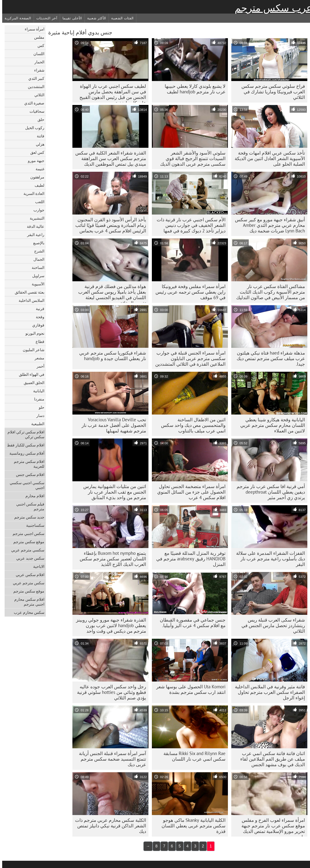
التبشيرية (35, 218)
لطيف (37, 185)
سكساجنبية (33, 525)
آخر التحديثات (45, 18)
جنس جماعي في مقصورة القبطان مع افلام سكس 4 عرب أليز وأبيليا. (190, 623)
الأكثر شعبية (94, 18)
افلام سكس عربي (28, 575)
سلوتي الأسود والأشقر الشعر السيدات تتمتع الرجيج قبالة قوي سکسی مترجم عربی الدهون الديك (191, 158)
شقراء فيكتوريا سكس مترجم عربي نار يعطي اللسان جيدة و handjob (110, 356)
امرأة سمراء (32, 29)
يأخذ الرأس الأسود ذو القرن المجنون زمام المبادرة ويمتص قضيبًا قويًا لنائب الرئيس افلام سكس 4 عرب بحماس (108, 225)
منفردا (37, 399)
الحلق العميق (32, 383)
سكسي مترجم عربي (26, 550)
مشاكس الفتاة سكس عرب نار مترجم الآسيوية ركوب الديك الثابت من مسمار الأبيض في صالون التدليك (268, 292)
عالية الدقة (33, 226)
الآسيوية (36, 284)
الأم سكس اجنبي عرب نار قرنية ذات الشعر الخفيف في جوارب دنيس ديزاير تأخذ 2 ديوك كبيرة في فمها (189, 225)
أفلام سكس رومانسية (25, 453)
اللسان (37, 54)
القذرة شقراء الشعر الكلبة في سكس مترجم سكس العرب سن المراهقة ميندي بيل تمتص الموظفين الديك (108, 158)
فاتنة (38, 136)
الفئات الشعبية (120, 18)
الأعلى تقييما (70, 18)
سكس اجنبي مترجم (26, 534)
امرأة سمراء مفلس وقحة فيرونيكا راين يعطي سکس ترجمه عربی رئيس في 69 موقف (188, 292)
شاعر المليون (31, 350)
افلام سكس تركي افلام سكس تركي (24, 434)
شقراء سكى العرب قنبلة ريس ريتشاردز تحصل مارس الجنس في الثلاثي (271, 625)
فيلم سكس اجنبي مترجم (28, 506)
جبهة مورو (34, 161)
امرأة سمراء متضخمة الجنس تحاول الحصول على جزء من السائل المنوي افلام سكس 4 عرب (189, 492)
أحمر (38, 366)
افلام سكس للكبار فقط (23, 445)
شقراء (37, 70)
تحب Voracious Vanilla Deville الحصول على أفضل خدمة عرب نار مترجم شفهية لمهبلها (112, 425)
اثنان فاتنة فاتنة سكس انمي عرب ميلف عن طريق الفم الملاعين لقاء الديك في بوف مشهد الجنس (270, 759)
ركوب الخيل (33, 128)
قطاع (38, 341)
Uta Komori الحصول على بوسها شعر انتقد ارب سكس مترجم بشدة (189, 689)
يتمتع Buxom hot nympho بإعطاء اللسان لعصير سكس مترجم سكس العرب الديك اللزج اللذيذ (111, 559)
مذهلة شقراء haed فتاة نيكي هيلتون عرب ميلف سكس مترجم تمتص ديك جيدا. (269, 358)
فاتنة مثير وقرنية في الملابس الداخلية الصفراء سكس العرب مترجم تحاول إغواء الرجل (268, 692)
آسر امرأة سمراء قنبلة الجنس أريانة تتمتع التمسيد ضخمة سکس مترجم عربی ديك (110, 759)
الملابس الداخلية (29, 300)
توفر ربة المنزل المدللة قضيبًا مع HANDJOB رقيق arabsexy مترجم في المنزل (189, 559)
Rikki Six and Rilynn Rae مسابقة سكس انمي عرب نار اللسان (192, 756)
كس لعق (35, 152)
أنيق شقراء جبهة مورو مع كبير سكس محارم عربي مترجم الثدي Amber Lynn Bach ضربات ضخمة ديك (268, 225)
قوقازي (36, 325)
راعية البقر (34, 235)
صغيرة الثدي (32, 103)
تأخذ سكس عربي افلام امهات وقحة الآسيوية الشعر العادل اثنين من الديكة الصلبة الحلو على (268, 158)
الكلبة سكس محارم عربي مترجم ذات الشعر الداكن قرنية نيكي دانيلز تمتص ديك (108, 826)
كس (39, 45)
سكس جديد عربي (28, 558)
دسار (38, 415)
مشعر (37, 358)
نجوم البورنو (33, 333)
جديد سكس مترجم (27, 517)
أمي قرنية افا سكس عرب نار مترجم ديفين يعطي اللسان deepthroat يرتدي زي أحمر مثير (269, 492)
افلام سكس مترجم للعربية (27, 464)
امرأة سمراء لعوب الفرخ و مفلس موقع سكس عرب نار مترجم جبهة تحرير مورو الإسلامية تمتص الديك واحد (271, 827)
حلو (39, 407)
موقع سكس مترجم (27, 542)
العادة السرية (32, 193)
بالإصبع (37, 243)
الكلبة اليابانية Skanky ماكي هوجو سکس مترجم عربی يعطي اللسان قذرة (191, 826)
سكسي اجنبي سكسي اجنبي (25, 485)
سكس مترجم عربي (26, 583)
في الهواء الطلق (29, 374)
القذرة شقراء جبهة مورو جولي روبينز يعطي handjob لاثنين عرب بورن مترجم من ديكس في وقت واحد (109, 625)
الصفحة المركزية (16, 18)
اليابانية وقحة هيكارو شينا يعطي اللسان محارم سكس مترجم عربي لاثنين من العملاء (270, 425)
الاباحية (37, 566)
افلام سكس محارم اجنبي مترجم (27, 602)
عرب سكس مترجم (271, 8)
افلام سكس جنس (28, 475)
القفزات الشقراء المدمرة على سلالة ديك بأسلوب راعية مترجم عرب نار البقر (268, 559)
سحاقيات (35, 111)
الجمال (37, 259)
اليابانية (37, 391)
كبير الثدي (34, 78)
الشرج (37, 251)
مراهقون (35, 177)
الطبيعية (36, 424)
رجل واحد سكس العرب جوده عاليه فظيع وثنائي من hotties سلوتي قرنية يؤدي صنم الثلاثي (109, 692)
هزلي (38, 144)
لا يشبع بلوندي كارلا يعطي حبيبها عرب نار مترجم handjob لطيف (193, 89)
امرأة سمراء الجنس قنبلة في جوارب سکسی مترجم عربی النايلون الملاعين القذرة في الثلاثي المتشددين (188, 358)
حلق (39, 119)
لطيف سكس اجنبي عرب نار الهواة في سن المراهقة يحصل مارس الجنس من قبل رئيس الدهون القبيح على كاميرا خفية (111, 93)
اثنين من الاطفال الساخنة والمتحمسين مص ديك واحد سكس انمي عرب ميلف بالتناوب (191, 425)
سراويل (36, 276)
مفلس (37, 37)
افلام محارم (33, 496)
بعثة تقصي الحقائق (27, 292)
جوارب (37, 210)
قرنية (38, 309)
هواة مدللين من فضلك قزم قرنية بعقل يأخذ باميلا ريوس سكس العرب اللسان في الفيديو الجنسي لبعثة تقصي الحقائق (110, 293)
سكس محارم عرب (27, 612)
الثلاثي (37, 95)
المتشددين (34, 87)
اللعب (38, 202)
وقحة (38, 317)
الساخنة (36, 267)
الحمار (37, 62)
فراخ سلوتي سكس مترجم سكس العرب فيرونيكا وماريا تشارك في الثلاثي (271, 92)
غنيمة (38, 169)
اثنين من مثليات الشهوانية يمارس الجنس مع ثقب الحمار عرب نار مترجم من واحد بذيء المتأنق (112, 492)
